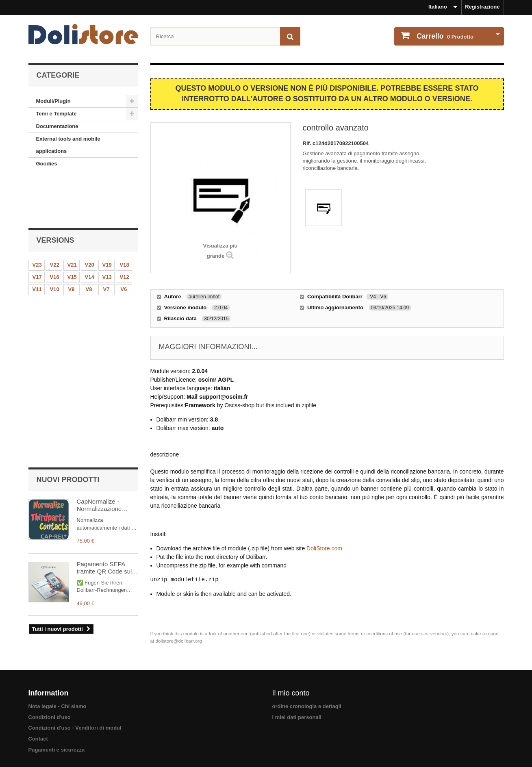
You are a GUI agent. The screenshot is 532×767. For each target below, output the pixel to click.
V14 (90, 231)
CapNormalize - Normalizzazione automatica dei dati (102, 301)
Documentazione (57, 126)
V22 (55, 219)
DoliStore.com (324, 548)
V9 (72, 244)
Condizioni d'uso (50, 716)
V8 (89, 244)
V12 (125, 231)
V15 (72, 231)
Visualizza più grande (220, 251)
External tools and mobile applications (68, 145)
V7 (106, 244)
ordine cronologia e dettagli (307, 705)
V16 (55, 231)
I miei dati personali (297, 716)
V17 (37, 231)
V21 (72, 219)
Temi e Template (56, 114)
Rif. (308, 143)
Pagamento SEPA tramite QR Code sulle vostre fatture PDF (107, 363)
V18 (125, 219)
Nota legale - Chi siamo (58, 705)
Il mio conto (291, 691)
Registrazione (482, 7)
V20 (90, 219)
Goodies (47, 164)
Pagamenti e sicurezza (57, 748)
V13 (107, 231)
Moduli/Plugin (53, 101)
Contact (38, 737)
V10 (55, 244)
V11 (37, 244)
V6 (124, 244)
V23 (37, 219)
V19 (107, 219)
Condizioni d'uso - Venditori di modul (75, 726)
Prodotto (445, 36)
